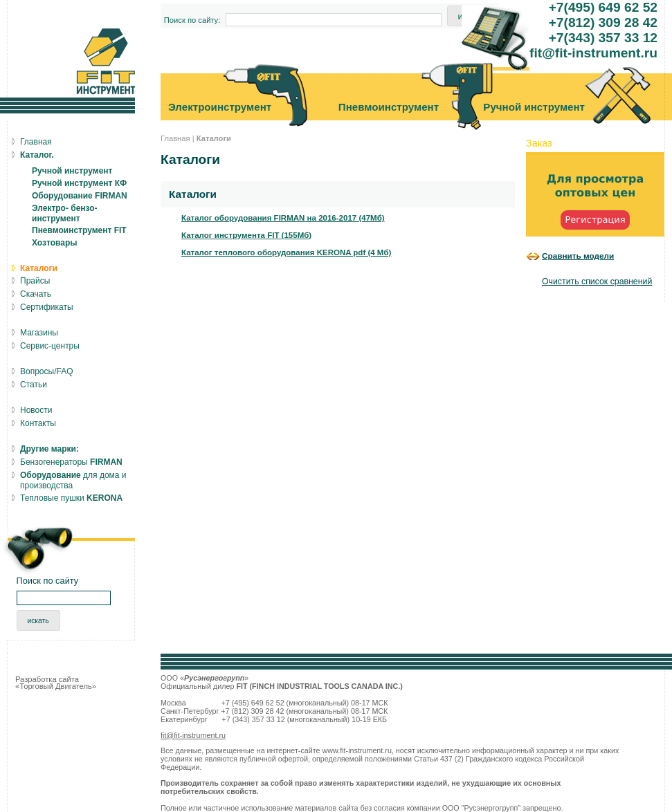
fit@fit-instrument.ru (193, 735)
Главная (175, 138)
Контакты (38, 423)
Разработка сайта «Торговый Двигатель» (56, 683)
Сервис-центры (50, 346)
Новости (36, 410)
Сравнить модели (578, 256)
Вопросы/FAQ (47, 371)
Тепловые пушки (71, 498)
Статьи (34, 385)
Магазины (39, 333)
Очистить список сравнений (597, 282)
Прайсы (35, 281)
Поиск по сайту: (192, 20)
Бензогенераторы (71, 462)
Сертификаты (47, 307)
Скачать (36, 294)
